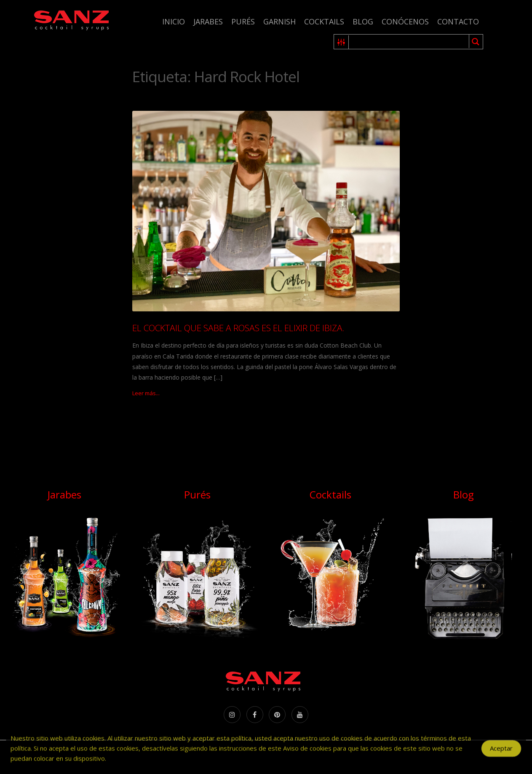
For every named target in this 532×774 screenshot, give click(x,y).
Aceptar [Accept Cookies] (501, 751)
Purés (243, 21)
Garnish (279, 21)
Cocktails (324, 21)
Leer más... (146, 393)
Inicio (174, 21)
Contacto (458, 21)
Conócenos (405, 21)
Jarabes (208, 21)
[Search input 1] (409, 42)
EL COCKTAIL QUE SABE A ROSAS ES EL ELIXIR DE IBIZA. (238, 328)
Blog (363, 21)
